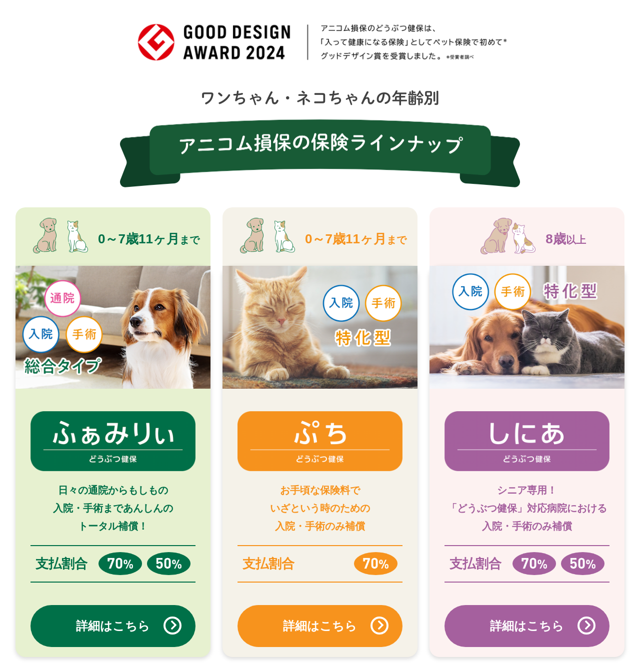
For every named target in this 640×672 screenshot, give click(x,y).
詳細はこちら (113, 626)
